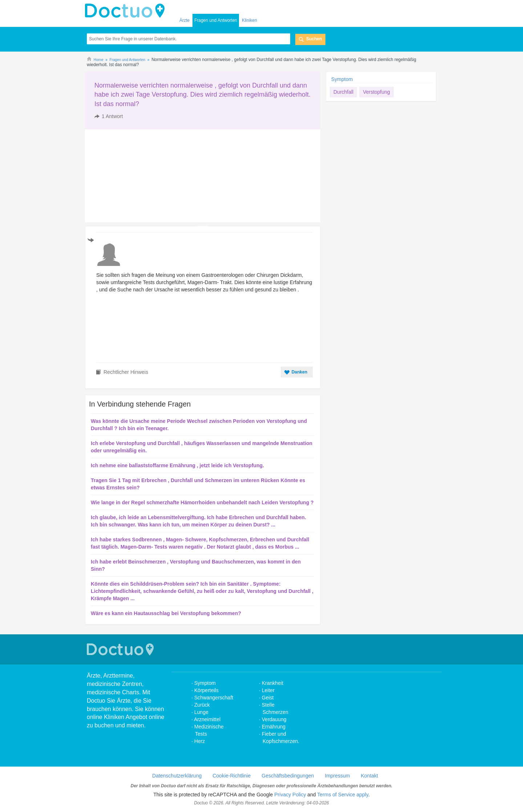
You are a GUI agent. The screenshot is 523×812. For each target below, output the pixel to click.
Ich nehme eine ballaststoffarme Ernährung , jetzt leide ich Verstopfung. (177, 465)
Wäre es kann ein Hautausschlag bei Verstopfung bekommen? (166, 613)
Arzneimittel (207, 719)
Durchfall (343, 92)
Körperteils (206, 690)
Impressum (337, 776)
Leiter (268, 690)
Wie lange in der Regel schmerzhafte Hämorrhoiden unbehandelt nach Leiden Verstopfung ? (202, 502)
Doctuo (127, 11)
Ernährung (274, 727)
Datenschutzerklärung (177, 776)
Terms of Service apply (343, 795)
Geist (268, 698)
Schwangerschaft (214, 698)
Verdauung (274, 719)
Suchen (314, 39)
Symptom (342, 79)
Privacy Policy (290, 795)
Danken (299, 372)
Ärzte (185, 20)
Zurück (202, 705)
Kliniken (250, 20)
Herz (200, 741)
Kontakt (369, 776)
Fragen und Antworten (216, 20)
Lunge (201, 712)
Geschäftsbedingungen (288, 776)
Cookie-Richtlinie (232, 776)
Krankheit (273, 683)
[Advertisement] (141, 176)
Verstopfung (376, 92)
